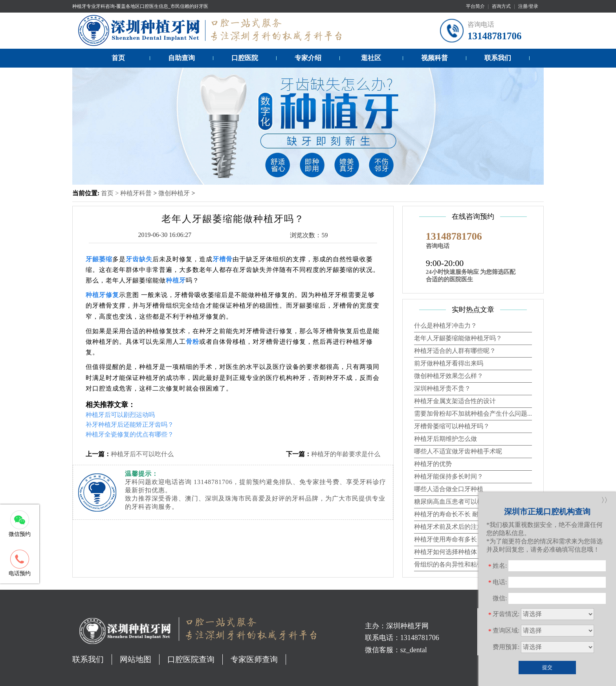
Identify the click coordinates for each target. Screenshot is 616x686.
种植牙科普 (136, 193)
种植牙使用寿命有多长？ (449, 539)
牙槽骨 (223, 259)
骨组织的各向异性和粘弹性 (452, 564)
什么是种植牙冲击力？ (445, 326)
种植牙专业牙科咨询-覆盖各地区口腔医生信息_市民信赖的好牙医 (140, 6)
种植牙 (176, 280)
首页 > (111, 193)
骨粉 (192, 342)
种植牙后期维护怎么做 (445, 439)
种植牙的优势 (433, 464)
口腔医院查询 (191, 659)
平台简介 (475, 6)
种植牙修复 (102, 295)
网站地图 (136, 659)
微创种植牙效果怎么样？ (449, 376)
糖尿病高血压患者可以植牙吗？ (458, 502)
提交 (547, 667)
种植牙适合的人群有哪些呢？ (455, 351)
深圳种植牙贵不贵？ (442, 388)
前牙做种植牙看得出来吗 (449, 363)
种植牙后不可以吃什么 (142, 454)
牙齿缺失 (139, 259)
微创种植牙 (174, 193)
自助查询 (181, 58)
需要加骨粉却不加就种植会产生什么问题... (473, 414)
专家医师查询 (254, 659)
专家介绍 (308, 58)
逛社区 (371, 58)
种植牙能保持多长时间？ (449, 476)
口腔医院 (245, 58)
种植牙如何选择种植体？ (449, 552)
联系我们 (498, 58)
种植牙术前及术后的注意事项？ (458, 527)
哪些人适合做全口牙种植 (449, 489)
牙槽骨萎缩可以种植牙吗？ (452, 426)
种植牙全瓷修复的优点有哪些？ (130, 434)
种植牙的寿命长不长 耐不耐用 (456, 514)
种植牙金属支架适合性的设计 (455, 401)
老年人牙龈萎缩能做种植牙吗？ (458, 338)
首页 (118, 58)
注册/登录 (528, 6)
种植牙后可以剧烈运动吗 (120, 415)
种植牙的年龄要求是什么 (346, 454)
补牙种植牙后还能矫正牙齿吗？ (130, 425)
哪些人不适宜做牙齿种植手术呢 (458, 451)
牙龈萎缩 (99, 259)
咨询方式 (501, 6)
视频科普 (434, 58)
